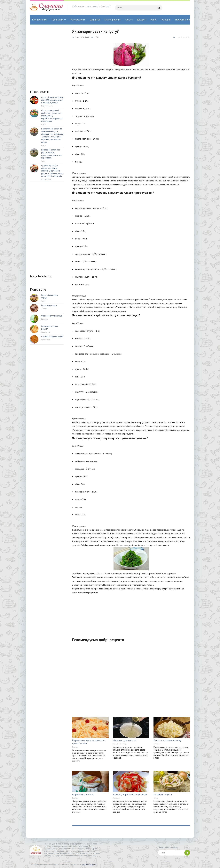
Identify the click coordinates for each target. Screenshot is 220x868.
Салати (129, 20)
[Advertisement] (131, 614)
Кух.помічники (40, 20)
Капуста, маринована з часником (130, 794)
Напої (153, 20)
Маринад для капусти (125, 740)
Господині (166, 20)
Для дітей (95, 20)
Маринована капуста (83, 794)
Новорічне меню (184, 20)
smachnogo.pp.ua (89, 865)
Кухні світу (57, 20)
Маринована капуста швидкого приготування (89, 742)
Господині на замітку (120, 744)
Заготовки (75, 747)
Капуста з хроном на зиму (167, 740)
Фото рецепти (78, 20)
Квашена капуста (163, 794)
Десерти (141, 20)
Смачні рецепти (113, 20)
